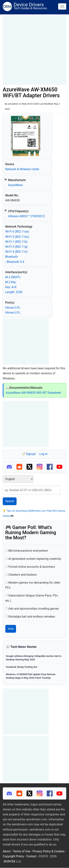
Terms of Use (22, 851)
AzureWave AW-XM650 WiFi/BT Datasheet (33, 393)
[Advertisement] (34, 50)
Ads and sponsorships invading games (34, 609)
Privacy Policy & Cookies (49, 851)
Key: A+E (11, 287)
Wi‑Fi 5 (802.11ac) (17, 237)
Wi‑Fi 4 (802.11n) (16, 252)
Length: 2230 (14, 292)
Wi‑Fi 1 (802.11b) (16, 242)
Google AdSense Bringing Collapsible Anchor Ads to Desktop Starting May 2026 (34, 658)
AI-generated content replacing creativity (35, 559)
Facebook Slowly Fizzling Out (21, 667)
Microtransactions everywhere (28, 551)
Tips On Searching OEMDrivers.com (26, 511)
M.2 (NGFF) (13, 277)
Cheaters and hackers (22, 575)
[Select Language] (18, 479)
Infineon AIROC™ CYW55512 (27, 216)
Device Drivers (29, 5)
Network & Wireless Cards (22, 169)
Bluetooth (12, 257)
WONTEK (9, 861)
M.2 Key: (11, 282)
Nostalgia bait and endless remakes (32, 617)
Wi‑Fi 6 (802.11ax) (17, 232)
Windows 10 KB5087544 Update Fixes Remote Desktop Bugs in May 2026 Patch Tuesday (31, 676)
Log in (43, 454)
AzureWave (15, 185)
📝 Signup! (29, 454)
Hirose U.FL (13, 308)
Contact (31, 856)
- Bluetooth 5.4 (15, 262)
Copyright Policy (13, 856)
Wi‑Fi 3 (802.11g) (16, 247)
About (7, 851)
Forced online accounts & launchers (32, 567)
